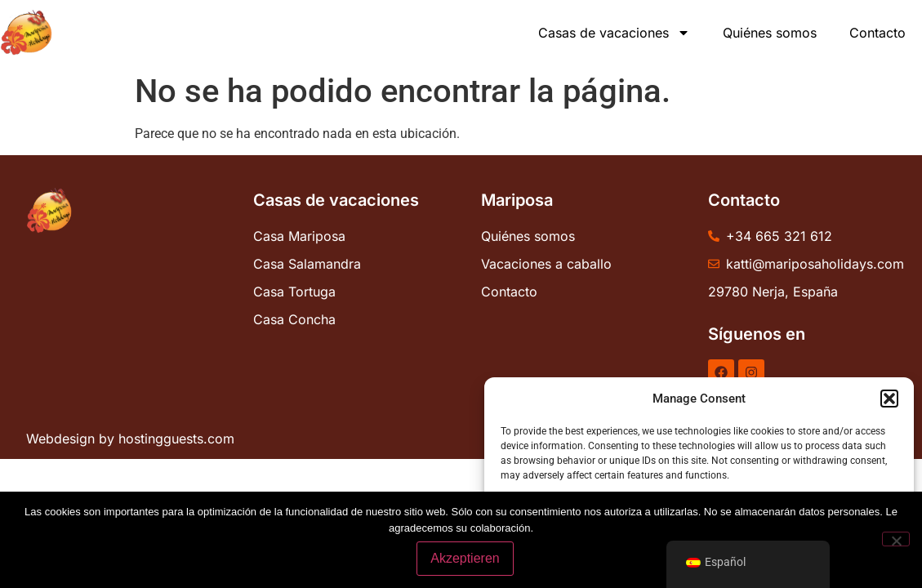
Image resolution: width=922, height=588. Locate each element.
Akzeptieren (465, 558)
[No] (896, 539)
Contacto (877, 33)
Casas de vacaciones (614, 33)
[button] (889, 399)
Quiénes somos (770, 33)
